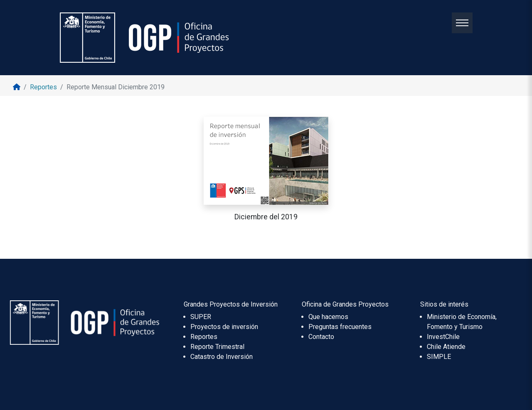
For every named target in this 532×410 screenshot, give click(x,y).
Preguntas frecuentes (340, 327)
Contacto (321, 337)
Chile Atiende (446, 347)
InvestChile (443, 337)
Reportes (204, 337)
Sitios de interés (444, 304)
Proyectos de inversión (224, 327)
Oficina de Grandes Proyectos (345, 304)
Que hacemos (328, 317)
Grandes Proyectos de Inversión (231, 304)
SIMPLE (439, 357)
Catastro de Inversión (222, 357)
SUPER (201, 317)
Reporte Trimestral (217, 347)
